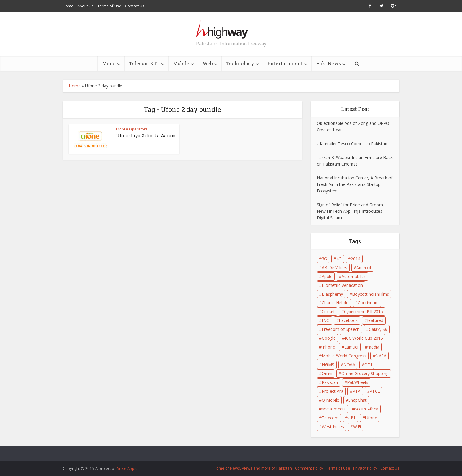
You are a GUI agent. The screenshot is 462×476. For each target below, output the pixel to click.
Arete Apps (126, 468)
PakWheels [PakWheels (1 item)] (358, 382)
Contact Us (135, 6)
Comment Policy (309, 468)
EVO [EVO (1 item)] (326, 320)
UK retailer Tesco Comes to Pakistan (352, 144)
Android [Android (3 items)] (364, 268)
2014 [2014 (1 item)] (355, 259)
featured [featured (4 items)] (375, 320)
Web (208, 63)
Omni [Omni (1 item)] (327, 373)
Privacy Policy (365, 468)
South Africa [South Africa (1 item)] (367, 409)
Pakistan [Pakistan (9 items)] (330, 382)
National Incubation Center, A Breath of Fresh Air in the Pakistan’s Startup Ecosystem (355, 184)
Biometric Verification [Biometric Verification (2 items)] (342, 285)
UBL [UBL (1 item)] (352, 418)
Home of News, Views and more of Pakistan (253, 468)
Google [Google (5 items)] (329, 338)
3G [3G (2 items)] (324, 259)
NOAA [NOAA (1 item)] (349, 365)
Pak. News (329, 63)
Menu (109, 63)
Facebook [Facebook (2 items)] (348, 320)
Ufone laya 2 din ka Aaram (146, 135)
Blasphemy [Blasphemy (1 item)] (332, 294)
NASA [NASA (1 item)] (381, 356)
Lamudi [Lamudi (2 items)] (351, 347)
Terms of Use (109, 6)
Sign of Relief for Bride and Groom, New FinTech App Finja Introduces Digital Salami (350, 211)
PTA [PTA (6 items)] (356, 391)
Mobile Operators (132, 129)
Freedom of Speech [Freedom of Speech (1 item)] (341, 329)
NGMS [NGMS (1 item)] (328, 365)
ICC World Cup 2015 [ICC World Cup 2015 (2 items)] (364, 338)
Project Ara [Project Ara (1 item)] (333, 391)
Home (68, 6)
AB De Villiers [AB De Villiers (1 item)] (334, 268)
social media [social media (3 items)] (334, 409)
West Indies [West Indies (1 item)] (333, 427)
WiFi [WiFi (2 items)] (357, 427)
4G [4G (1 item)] (339, 259)
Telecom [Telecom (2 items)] (330, 418)
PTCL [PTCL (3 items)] (375, 391)
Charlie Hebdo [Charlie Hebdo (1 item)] (335, 303)
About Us (85, 6)
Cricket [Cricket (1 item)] (328, 311)
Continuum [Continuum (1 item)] (368, 303)
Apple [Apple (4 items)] (327, 276)
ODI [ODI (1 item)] (368, 365)
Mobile (181, 63)
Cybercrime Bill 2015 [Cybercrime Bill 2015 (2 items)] (363, 311)
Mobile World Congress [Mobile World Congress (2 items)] (344, 356)
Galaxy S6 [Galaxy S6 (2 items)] (378, 329)
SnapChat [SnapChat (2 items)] (357, 400)
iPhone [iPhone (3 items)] (328, 347)
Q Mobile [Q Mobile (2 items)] (330, 400)
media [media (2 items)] (373, 347)
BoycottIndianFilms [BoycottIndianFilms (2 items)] (371, 294)
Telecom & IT (144, 63)
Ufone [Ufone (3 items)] (371, 418)
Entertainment (285, 63)
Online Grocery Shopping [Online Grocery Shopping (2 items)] (365, 373)
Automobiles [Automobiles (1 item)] (354, 276)
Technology (240, 63)
